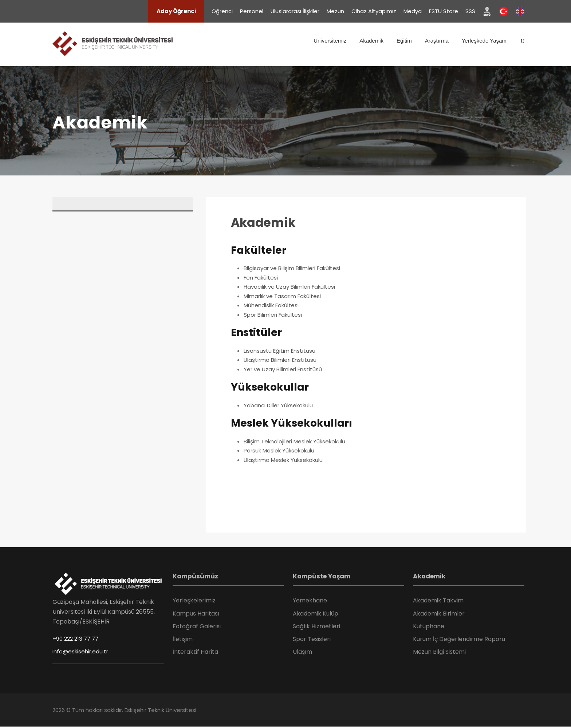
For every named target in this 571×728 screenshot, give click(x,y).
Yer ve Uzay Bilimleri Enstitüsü (283, 369)
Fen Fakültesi (261, 278)
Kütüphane (429, 626)
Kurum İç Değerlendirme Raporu (459, 639)
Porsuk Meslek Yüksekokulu (279, 450)
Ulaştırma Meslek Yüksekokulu (283, 460)
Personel (252, 11)
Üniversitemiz (330, 41)
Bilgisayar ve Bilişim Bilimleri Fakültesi (292, 268)
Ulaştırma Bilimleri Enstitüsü (280, 360)
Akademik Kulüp (316, 614)
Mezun (335, 11)
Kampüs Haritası (196, 614)
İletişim (183, 639)
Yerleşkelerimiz (194, 600)
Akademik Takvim (438, 600)
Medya (413, 11)
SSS (470, 11)
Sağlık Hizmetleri (316, 626)
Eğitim (404, 41)
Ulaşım (302, 652)
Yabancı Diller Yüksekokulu (278, 405)
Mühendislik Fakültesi (271, 305)
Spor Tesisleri (312, 639)
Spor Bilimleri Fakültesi (273, 315)
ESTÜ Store (444, 11)
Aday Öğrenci (176, 11)
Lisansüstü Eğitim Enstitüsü (279, 351)
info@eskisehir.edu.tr (80, 651)
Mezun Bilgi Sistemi (439, 652)
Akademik (371, 41)
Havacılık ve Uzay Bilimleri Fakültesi (289, 287)
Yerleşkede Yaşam (484, 41)
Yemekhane (310, 600)
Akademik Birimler (439, 614)
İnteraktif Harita (195, 652)
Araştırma (437, 41)
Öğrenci (222, 11)
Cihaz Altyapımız (374, 11)
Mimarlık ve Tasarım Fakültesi (282, 296)
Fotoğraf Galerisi (197, 626)
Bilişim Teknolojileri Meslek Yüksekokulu (294, 441)
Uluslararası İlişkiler (295, 11)
